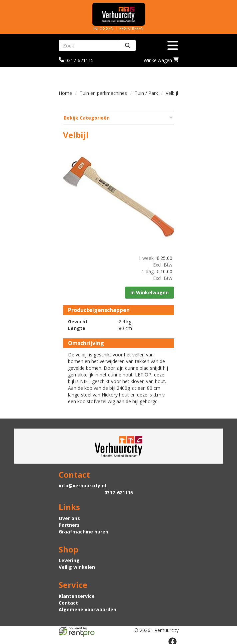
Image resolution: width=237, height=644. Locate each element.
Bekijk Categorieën (119, 118)
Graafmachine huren (83, 530)
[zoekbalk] (89, 45)
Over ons (69, 517)
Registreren (131, 29)
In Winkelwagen (149, 291)
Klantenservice (77, 595)
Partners (69, 524)
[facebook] (173, 640)
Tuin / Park (146, 93)
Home (65, 93)
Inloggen (103, 29)
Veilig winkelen (77, 566)
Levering (69, 559)
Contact (68, 601)
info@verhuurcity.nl (82, 484)
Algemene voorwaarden (87, 608)
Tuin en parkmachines (103, 93)
